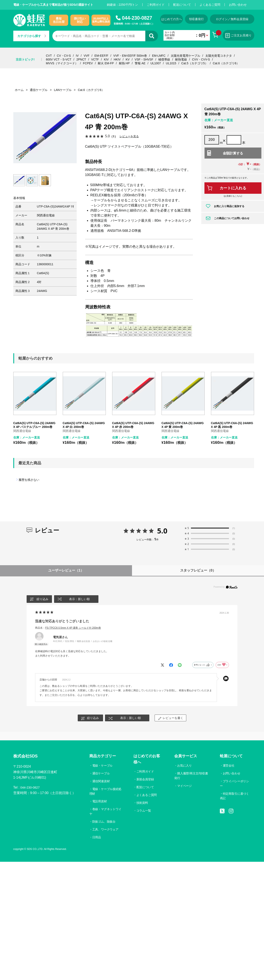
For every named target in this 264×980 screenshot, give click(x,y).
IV (77, 56)
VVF (86, 56)
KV (128, 59)
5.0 (162, 531)
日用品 (97, 838)
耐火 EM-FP (106, 63)
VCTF (95, 59)
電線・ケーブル (103, 766)
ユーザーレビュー (66, 570)
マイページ (184, 786)
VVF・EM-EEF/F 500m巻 (130, 56)
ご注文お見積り (245, 36)
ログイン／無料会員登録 (239, 19)
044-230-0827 (137, 18)
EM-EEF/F (101, 56)
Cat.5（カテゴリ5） (194, 63)
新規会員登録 (145, 779)
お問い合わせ (238, 5)
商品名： (68, 628)
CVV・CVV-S (201, 59)
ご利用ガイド (156, 5)
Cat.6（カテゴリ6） (226, 63)
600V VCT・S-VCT (59, 59)
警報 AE (140, 63)
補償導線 (164, 59)
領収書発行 (202, 19)
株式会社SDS (27, 757)
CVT (49, 56)
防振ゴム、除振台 (104, 822)
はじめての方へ (173, 19)
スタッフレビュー (198, 570)
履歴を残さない (29, 480)
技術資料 (142, 803)
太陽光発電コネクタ (219, 56)
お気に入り (184, 766)
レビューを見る (130, 136)
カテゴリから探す (32, 36)
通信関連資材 (101, 781)
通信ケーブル (101, 774)
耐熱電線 (181, 59)
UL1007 (156, 63)
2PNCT (81, 59)
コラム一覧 (144, 811)
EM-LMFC (159, 56)
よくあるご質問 (210, 5)
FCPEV (88, 63)
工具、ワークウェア (106, 830)
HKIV (117, 59)
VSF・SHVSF (144, 59)
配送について (182, 5)
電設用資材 (100, 802)
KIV (106, 59)
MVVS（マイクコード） (62, 63)
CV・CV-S (64, 56)
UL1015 (171, 63)
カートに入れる (233, 188)
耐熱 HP (124, 63)
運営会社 (229, 766)
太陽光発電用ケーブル (185, 56)
